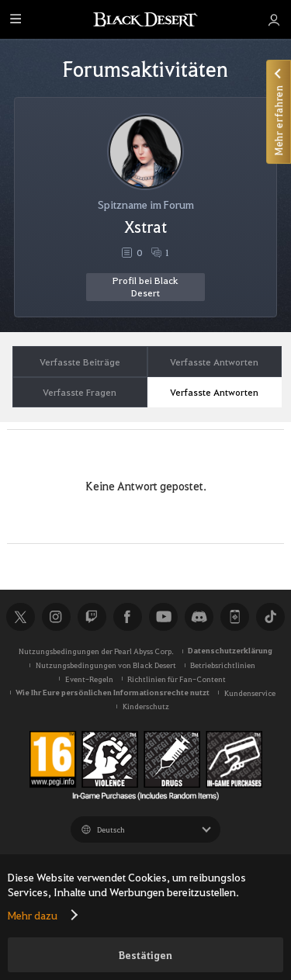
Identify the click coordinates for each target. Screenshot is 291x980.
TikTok (270, 617)
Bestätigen (145, 955)
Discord (199, 617)
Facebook (127, 617)
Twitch (92, 617)
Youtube (163, 617)
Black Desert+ (234, 617)
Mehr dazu (33, 915)
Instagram (56, 617)
